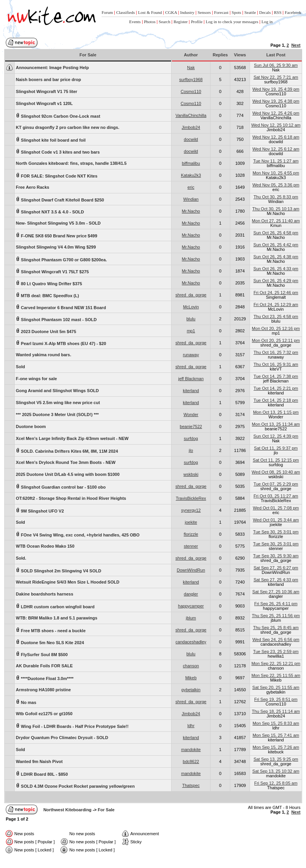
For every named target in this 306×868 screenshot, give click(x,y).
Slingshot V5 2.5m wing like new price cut (58, 403)
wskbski (191, 474)
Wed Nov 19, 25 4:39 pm (276, 89)
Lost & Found (150, 12)
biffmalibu (191, 163)
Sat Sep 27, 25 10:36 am (276, 592)
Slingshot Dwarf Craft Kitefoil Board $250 (60, 199)
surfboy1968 (191, 80)
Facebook (293, 12)
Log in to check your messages (232, 22)
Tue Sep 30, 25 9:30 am (276, 556)
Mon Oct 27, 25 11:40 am (276, 221)
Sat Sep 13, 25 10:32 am (276, 771)
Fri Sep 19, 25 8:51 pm (276, 699)
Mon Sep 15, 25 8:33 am (276, 723)
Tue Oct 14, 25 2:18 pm (276, 400)
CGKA (171, 12)
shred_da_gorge (191, 295)
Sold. (21, 558)
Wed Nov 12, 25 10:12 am (276, 125)
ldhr (191, 726)
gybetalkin (191, 690)
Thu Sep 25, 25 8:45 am (276, 628)
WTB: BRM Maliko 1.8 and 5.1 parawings (57, 618)
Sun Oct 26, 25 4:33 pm (276, 269)
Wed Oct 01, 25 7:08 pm (276, 508)
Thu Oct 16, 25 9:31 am (276, 364)
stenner (191, 546)
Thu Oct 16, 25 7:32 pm (276, 352)
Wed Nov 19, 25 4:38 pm (276, 101)
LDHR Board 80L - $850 (42, 774)
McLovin (191, 307)
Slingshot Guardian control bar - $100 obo (61, 486)
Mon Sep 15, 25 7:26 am (276, 747)
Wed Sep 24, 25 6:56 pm (276, 640)
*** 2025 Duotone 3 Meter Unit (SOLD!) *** (57, 415)
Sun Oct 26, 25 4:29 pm (276, 281)
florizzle (191, 534)
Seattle (250, 12)
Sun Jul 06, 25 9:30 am (276, 65)
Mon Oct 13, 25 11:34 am (276, 424)
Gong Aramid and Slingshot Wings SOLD (57, 391)
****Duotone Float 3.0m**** (45, 678)
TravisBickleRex (191, 498)
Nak (191, 68)
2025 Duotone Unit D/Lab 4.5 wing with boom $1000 (68, 474)
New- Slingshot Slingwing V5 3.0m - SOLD (58, 223)
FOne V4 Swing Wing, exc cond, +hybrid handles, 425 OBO (78, 534)
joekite (191, 522)
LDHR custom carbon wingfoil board (55, 606)
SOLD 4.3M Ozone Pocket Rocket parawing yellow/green (75, 786)
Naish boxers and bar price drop (48, 80)
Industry (187, 12)
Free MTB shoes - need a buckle (51, 630)
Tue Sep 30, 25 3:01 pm (276, 532)
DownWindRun (191, 570)
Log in (267, 22)
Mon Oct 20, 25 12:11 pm (276, 340)
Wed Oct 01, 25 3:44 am (276, 520)
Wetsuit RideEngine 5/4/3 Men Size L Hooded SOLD (68, 582)
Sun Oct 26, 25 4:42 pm (276, 245)
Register (181, 22)
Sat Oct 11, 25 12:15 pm (276, 460)
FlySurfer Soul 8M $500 (42, 654)
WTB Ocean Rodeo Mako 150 (45, 546)
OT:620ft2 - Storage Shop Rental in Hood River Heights (71, 498)
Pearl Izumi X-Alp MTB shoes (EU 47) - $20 (61, 343)
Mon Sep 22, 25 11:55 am (276, 675)
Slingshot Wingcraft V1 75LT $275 (52, 271)
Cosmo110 (191, 91)
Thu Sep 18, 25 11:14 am (276, 711)
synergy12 (191, 510)
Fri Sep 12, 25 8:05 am (276, 783)
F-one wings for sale (36, 379)
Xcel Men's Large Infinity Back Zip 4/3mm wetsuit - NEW (72, 438)
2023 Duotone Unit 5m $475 (46, 331)
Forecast (221, 12)
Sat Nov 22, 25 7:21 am (276, 77)
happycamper (191, 606)
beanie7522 (191, 426)
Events (135, 22)
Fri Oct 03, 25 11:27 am (276, 496)
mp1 (191, 331)
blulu (191, 319)
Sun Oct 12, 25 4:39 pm (276, 436)
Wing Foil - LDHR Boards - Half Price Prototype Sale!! (72, 726)
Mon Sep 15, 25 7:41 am (276, 735)
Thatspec (191, 785)
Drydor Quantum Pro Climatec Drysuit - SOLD (62, 738)
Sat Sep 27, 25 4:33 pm (276, 580)
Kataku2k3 (191, 175)
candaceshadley (191, 642)
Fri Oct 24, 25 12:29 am (276, 305)
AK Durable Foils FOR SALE (44, 666)
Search (165, 22)
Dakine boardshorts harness (45, 594)
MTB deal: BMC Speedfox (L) (47, 295)
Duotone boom (31, 426)
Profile (197, 22)
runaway (191, 355)
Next (296, 45)
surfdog (191, 438)
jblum (191, 618)
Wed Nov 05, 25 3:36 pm (276, 185)
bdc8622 (191, 761)
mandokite (191, 750)
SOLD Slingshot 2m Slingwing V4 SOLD (59, 570)
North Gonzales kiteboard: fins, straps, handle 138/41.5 (71, 163)
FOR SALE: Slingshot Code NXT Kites (57, 175)
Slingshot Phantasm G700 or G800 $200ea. (61, 259)
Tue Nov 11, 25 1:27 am (276, 161)
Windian (191, 199)
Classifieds (126, 12)
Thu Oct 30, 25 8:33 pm (276, 197)
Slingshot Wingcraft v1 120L (44, 103)
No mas (26, 702)
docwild (191, 139)
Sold (20, 367)
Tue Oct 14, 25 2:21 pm (276, 388)
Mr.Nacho (191, 211)
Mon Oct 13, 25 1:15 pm (276, 412)
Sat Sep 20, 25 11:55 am (276, 687)
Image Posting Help (52, 68)
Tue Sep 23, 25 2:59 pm (276, 651)
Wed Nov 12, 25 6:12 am (276, 149)
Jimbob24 (191, 127)
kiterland (191, 391)
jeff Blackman (191, 379)
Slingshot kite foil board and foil (51, 140)
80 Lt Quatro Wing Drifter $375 (49, 283)
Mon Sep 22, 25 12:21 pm (276, 663)
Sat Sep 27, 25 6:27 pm (276, 568)
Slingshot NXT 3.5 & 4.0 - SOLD (50, 211)
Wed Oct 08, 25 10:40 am (276, 472)
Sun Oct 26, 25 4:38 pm (276, 257)
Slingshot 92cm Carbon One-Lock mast (58, 116)
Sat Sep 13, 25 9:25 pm (276, 759)
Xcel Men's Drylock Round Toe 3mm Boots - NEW (66, 462)
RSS (278, 12)
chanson (191, 666)
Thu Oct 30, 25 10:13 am (276, 209)
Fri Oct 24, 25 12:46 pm (276, 293)
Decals (265, 12)
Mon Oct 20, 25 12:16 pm (276, 328)
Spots (236, 12)
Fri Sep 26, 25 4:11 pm (276, 604)
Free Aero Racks (32, 187)
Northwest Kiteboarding (67, 810)
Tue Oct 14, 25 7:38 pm (276, 376)
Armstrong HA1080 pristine (43, 690)
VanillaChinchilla (191, 115)
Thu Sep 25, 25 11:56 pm (276, 616)
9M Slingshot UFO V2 (40, 510)
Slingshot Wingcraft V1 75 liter (47, 91)
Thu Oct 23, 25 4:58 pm (276, 316)
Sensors (204, 12)
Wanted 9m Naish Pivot (39, 761)
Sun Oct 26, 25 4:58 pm (276, 233)
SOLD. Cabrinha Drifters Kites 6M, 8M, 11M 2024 (67, 451)
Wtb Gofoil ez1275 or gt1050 (44, 714)
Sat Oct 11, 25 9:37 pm (276, 448)
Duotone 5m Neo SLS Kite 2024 (50, 642)
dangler (191, 594)
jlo (191, 450)
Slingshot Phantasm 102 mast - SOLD (56, 319)
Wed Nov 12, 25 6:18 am (276, 137)
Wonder (191, 415)
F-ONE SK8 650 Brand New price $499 (57, 235)
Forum (107, 12)
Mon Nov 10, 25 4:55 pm (276, 173)
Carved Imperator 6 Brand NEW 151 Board (61, 307)
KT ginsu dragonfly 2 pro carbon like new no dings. (68, 127)
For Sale (106, 810)
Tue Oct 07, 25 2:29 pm (276, 484)
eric (191, 187)
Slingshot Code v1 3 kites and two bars (58, 151)
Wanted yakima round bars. (43, 355)
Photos (150, 22)
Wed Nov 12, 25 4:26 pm (276, 113)
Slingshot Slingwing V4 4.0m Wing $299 (56, 247)
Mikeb (191, 678)
